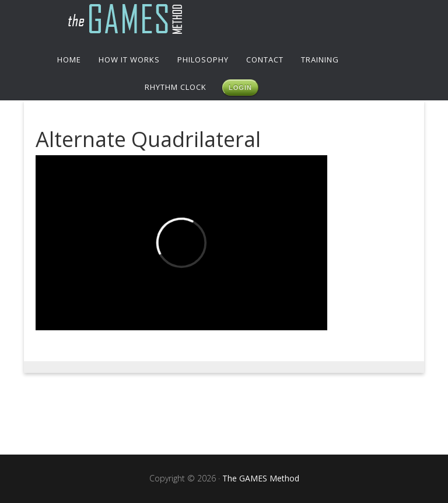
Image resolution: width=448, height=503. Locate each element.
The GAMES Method (224, 20)
